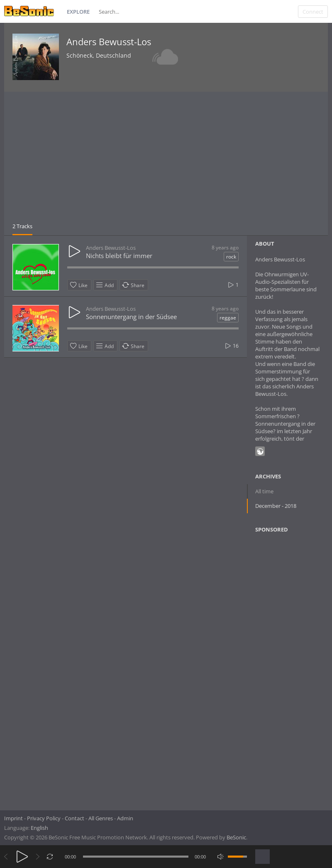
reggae (228, 318)
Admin (125, 818)
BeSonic (236, 837)
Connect (313, 12)
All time (264, 491)
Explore (78, 12)
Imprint (13, 818)
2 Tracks (22, 226)
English (39, 828)
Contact (74, 818)
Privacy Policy (44, 818)
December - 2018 (276, 506)
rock (231, 257)
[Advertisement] (166, 160)
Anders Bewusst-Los (109, 41)
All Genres (101, 818)
